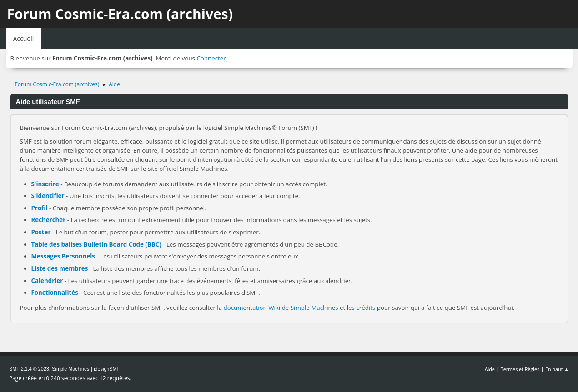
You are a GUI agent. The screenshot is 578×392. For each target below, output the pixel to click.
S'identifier (48, 196)
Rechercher (49, 220)
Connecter (211, 58)
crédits (366, 308)
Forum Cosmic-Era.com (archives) (120, 14)
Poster (41, 232)
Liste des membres (60, 268)
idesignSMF (107, 369)
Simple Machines (70, 369)
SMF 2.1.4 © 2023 (29, 369)
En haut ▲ (557, 369)
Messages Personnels (63, 256)
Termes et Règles (520, 369)
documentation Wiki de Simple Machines (281, 308)
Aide (490, 369)
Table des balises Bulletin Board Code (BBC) (96, 244)
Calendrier (47, 281)
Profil (40, 208)
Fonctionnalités (55, 293)
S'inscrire (45, 184)
